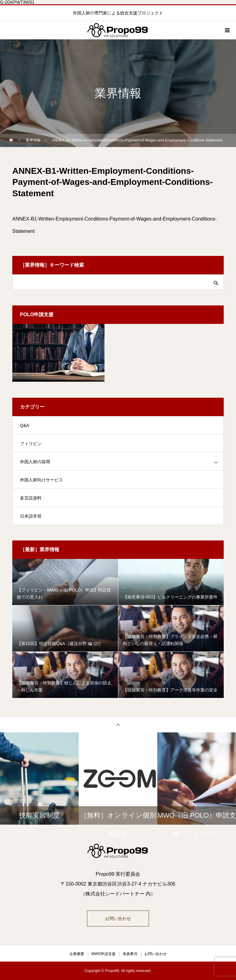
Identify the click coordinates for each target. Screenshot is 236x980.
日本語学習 (31, 516)
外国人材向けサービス (41, 480)
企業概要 (77, 954)
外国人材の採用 (35, 462)
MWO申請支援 (103, 954)
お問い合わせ (118, 918)
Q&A (25, 425)
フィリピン (31, 444)
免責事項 (130, 954)
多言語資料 (31, 498)
